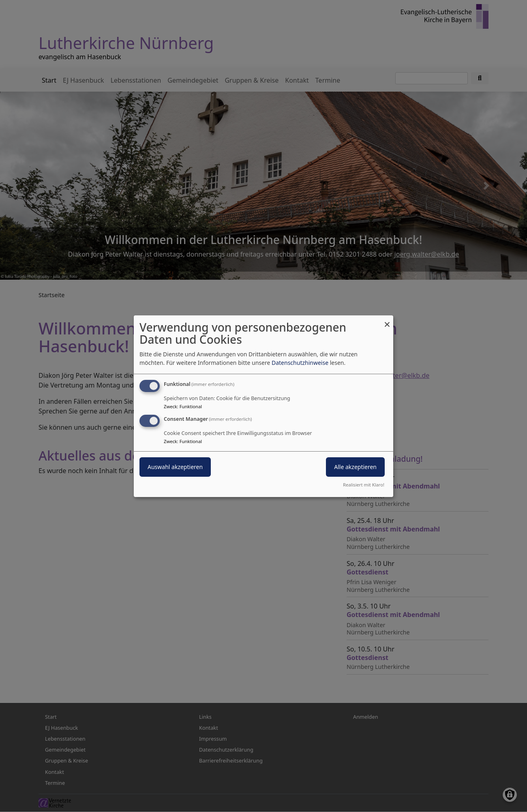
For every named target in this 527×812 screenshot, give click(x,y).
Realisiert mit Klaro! (364, 485)
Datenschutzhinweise (300, 363)
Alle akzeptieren (355, 467)
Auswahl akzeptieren (175, 467)
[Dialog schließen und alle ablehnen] (387, 320)
